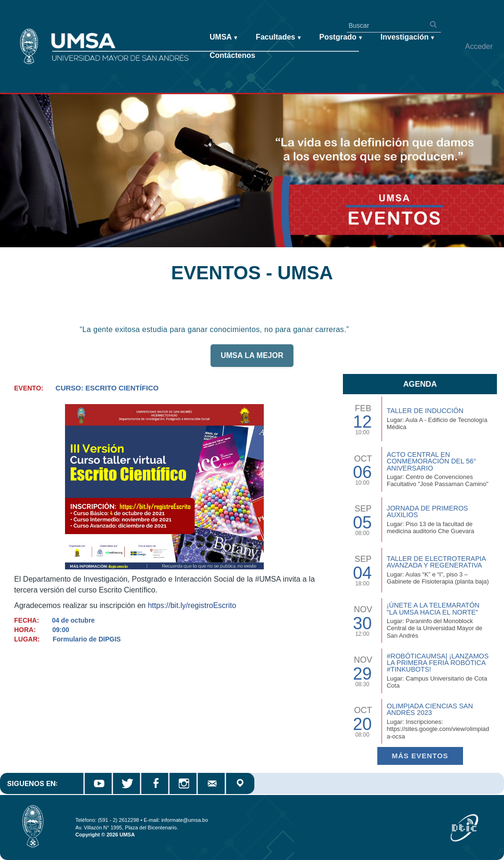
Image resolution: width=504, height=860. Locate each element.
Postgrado (341, 37)
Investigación (407, 37)
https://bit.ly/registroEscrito (192, 605)
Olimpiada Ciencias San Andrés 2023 (430, 709)
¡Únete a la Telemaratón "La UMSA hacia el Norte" (433, 608)
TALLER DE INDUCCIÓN (425, 411)
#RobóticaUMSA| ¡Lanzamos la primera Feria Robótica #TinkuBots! (438, 663)
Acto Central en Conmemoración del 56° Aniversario (431, 461)
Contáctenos (232, 55)
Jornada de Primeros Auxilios (427, 511)
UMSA (223, 37)
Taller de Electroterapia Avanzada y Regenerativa (436, 562)
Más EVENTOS (420, 756)
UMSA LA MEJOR (252, 360)
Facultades (278, 37)
